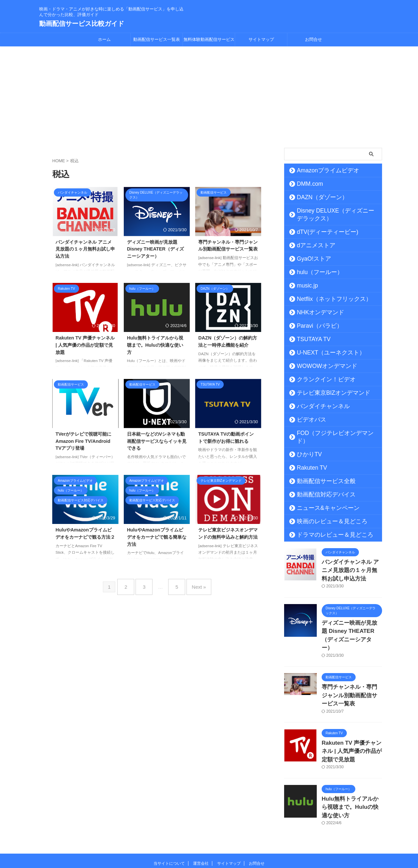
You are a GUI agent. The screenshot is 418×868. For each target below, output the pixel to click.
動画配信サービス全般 (318, 473)
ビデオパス (307, 420)
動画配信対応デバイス (318, 487)
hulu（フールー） (314, 272)
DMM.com (306, 184)
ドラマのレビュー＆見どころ (325, 527)
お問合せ (313, 39)
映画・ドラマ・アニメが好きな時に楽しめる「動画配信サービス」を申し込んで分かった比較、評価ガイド (209, 838)
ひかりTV (305, 446)
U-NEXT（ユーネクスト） (322, 353)
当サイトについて (169, 825)
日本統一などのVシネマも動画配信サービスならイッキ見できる (157, 441)
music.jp (304, 286)
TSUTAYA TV (309, 339)
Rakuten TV (308, 460)
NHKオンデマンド (314, 312)
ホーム (104, 39)
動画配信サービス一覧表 (157, 39)
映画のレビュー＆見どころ (323, 513)
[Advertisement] (209, 95)
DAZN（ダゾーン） (316, 197)
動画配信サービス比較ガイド (82, 24)
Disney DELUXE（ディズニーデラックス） (336, 215)
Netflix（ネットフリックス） (325, 299)
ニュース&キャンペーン (320, 500)
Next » (194, 584)
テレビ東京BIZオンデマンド (324, 393)
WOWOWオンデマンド (320, 366)
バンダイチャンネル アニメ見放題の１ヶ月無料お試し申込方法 (85, 249)
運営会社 (201, 825)
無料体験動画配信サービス (209, 39)
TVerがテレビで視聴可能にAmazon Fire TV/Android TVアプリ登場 (83, 441)
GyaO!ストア (309, 259)
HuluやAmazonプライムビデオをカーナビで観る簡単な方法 (157, 537)
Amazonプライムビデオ (320, 170)
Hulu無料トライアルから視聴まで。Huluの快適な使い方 (155, 345)
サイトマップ (261, 39)
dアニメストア (311, 245)
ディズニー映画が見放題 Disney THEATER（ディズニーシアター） (155, 249)
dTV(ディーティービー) (320, 232)
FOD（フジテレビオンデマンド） (330, 433)
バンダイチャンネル (316, 406)
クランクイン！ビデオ (318, 379)
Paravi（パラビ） (314, 326)
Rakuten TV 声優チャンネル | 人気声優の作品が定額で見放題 (85, 345)
